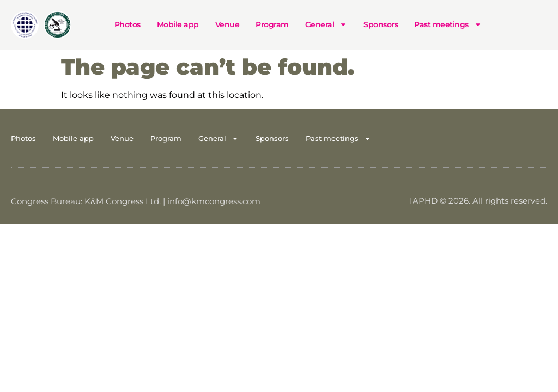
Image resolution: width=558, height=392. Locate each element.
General (326, 24)
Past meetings (448, 24)
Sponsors (381, 24)
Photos (128, 24)
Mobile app (178, 24)
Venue (228, 24)
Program (272, 24)
